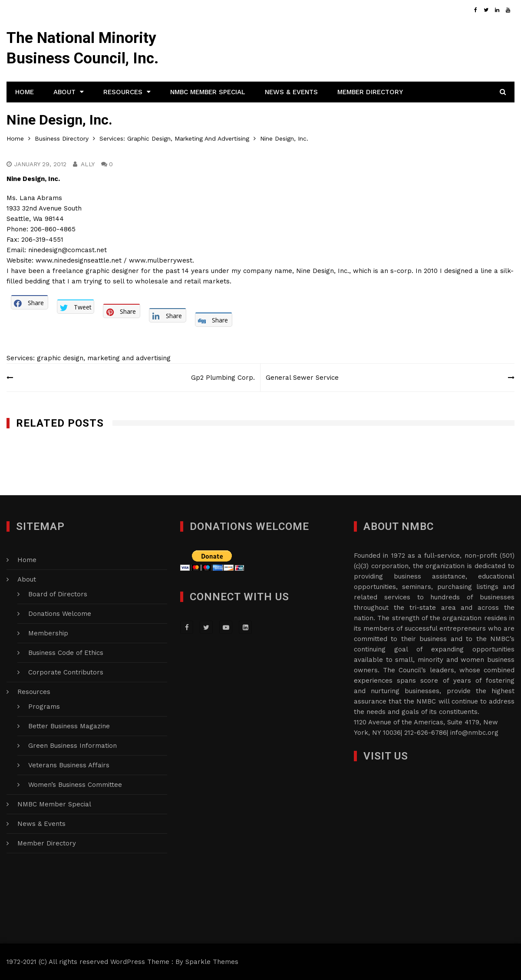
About (64, 92)
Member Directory (370, 92)
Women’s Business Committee (75, 785)
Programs (44, 707)
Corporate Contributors (66, 672)
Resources (123, 92)
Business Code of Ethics (66, 653)
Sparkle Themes (212, 962)
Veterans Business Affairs (69, 765)
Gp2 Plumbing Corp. (222, 378)
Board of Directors (58, 594)
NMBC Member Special (208, 92)
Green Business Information (73, 746)
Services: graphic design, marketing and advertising (89, 358)
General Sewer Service (303, 378)
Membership (48, 633)
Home (25, 92)
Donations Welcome (60, 614)
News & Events (291, 92)
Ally (89, 164)
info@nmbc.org (474, 733)
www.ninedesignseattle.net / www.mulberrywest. (115, 260)
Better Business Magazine (69, 726)
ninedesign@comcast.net (68, 250)
